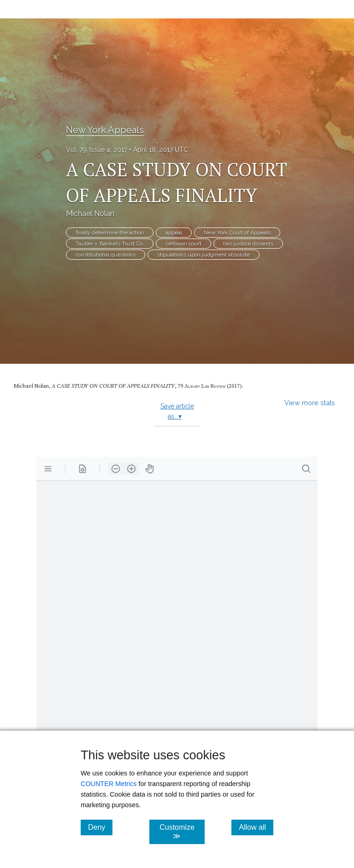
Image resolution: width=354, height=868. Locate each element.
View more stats (310, 403)
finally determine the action (110, 233)
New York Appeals (105, 130)
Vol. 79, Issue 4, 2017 (97, 150)
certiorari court (183, 244)
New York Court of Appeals (237, 233)
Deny (100, 827)
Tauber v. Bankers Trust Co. (110, 244)
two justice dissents (248, 244)
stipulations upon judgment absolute (204, 255)
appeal (174, 233)
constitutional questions (106, 255)
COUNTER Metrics (109, 784)
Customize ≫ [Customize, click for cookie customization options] (182, 832)
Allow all (256, 827)
